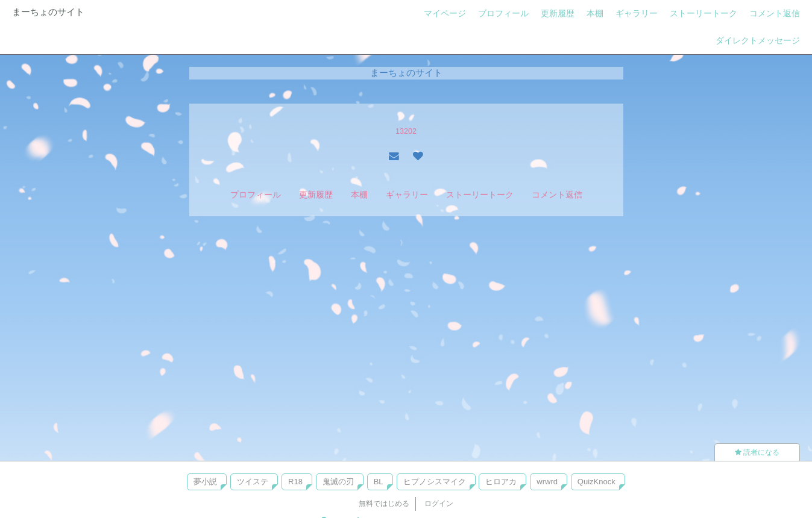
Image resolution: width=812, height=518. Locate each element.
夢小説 (205, 482)
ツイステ (253, 482)
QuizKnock (596, 482)
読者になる (757, 452)
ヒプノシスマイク (435, 482)
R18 (295, 482)
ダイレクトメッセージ (758, 40)
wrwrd (547, 482)
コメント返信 (775, 13)
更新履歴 (558, 13)
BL (379, 482)
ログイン (439, 504)
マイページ (445, 13)
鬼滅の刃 (338, 482)
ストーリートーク (703, 13)
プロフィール (503, 13)
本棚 (595, 13)
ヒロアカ (501, 482)
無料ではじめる (384, 504)
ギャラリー (637, 13)
